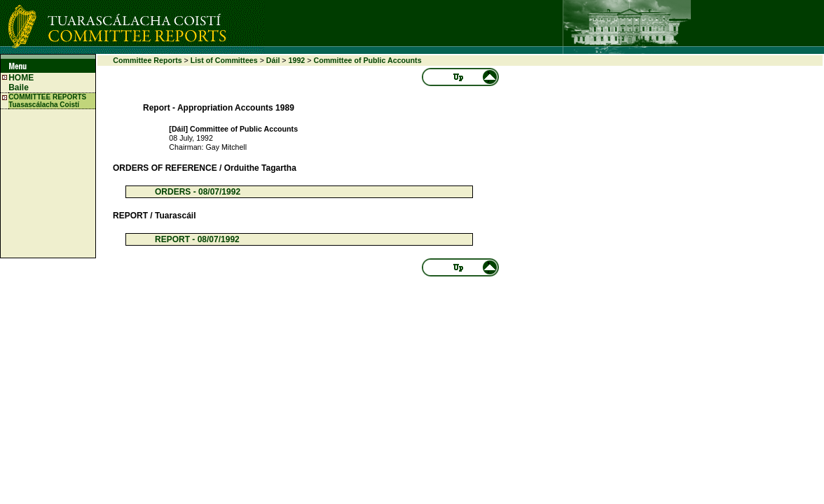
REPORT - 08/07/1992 (197, 239)
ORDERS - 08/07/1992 (198, 192)
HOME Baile (21, 83)
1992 (297, 60)
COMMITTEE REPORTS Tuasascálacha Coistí (47, 101)
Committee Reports (147, 60)
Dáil (273, 60)
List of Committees (224, 60)
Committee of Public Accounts (367, 60)
